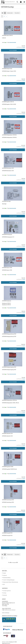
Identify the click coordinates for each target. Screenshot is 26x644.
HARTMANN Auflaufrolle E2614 (7, 433)
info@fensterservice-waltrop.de (10, 610)
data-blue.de (8, 643)
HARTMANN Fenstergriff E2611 (7, 533)
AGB (4, 584)
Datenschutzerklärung (7, 578)
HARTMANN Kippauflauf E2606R (8, 467)
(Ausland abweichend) (13, 42)
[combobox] (10, 13)
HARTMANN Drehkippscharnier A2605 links (9, 400)
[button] (2, 13)
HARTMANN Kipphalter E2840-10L (8, 102)
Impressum (5, 575)
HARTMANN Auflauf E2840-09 (7, 35)
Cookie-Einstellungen (6, 613)
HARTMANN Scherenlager (6, 201)
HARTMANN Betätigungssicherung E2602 (9, 334)
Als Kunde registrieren (7, 591)
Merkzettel (5, 595)
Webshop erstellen (5, 642)
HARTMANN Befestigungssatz (7, 234)
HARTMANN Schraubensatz (7, 301)
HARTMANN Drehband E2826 (7, 69)
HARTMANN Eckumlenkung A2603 (8, 500)
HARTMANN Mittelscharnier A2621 (8, 168)
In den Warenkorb (13, 50)
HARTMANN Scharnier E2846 (7, 268)
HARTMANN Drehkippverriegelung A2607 (9, 367)
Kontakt (4, 573)
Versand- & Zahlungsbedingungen (9, 580)
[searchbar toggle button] (17, 2)
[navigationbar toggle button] (24, 2)
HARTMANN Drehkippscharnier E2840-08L (9, 135)
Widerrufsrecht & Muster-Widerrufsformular (11, 582)
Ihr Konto (5, 593)
